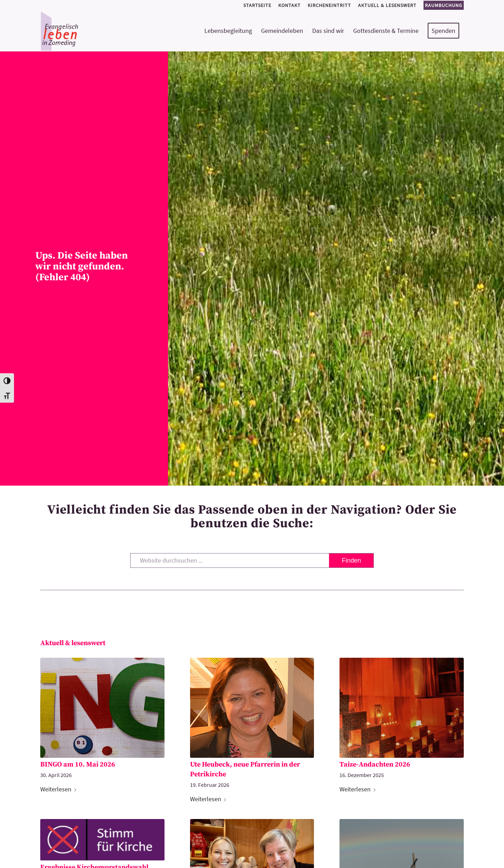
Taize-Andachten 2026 (375, 765)
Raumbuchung (444, 5)
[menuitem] (257, 5)
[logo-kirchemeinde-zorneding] (84, 31)
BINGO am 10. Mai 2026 (78, 765)
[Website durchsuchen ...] (252, 560)
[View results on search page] (351, 560)
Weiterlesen (59, 789)
